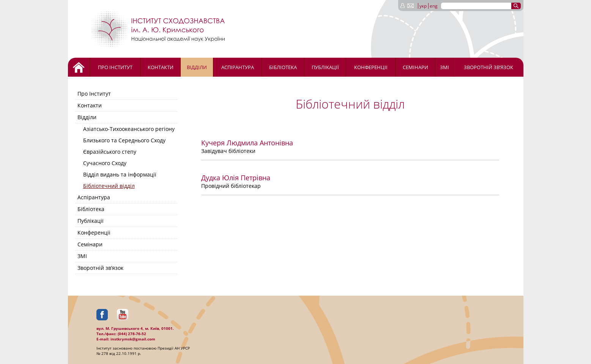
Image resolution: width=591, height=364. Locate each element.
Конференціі (371, 67)
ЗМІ (444, 67)
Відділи (197, 67)
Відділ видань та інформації (120, 174)
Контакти (161, 67)
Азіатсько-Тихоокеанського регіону (129, 129)
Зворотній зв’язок (489, 67)
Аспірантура (238, 67)
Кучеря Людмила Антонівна (247, 143)
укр (423, 6)
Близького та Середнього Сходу (124, 140)
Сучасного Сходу (105, 163)
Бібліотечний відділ (109, 186)
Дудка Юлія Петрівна (236, 178)
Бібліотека (283, 67)
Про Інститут (115, 67)
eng (434, 6)
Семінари (415, 67)
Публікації (325, 67)
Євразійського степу (110, 152)
